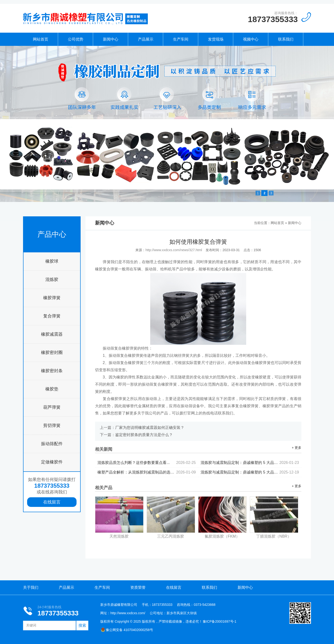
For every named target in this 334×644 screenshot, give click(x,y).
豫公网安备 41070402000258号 (127, 630)
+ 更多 (297, 448)
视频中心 (251, 39)
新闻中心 (111, 39)
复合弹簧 (52, 316)
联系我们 (286, 39)
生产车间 (181, 39)
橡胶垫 (52, 389)
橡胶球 (52, 261)
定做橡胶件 (52, 462)
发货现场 (216, 39)
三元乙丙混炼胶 (171, 536)
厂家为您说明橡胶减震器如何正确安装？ (150, 428)
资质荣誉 (138, 587)
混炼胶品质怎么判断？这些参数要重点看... (147, 463)
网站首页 (41, 39)
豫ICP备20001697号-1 (220, 621)
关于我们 (31, 587)
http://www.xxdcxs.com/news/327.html (174, 250)
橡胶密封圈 (52, 352)
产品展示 (146, 39)
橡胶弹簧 (52, 298)
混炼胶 (52, 279)
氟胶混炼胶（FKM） (222, 536)
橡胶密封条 (52, 371)
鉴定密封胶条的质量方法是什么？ (144, 435)
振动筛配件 (52, 444)
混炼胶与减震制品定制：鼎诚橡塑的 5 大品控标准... (250, 463)
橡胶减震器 (52, 334)
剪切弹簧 (52, 425)
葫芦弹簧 (52, 407)
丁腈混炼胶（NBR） (274, 536)
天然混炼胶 (119, 536)
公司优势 (76, 39)
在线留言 (52, 502)
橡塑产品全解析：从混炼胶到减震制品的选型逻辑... (147, 472)
